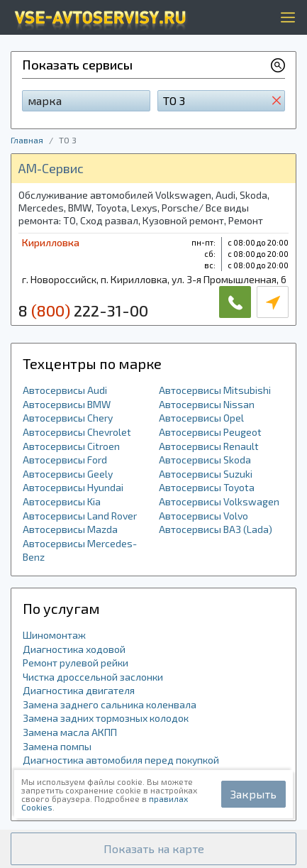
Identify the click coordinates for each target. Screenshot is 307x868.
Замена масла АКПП (70, 732)
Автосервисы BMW (67, 404)
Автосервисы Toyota (207, 487)
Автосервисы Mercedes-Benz (80, 550)
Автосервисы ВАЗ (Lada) (216, 529)
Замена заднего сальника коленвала (110, 704)
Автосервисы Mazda (70, 529)
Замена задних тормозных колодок (106, 718)
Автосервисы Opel (201, 418)
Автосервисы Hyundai (73, 487)
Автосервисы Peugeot (210, 432)
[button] (153, 849)
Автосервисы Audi (65, 390)
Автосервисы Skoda (205, 460)
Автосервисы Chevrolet (77, 432)
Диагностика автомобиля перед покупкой (121, 760)
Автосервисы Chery (68, 418)
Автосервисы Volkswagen (219, 501)
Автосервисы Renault (209, 446)
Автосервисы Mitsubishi (215, 390)
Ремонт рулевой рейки (76, 663)
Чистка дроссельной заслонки (93, 677)
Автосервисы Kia (62, 501)
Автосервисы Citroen (71, 446)
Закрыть (253, 794)
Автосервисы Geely (68, 474)
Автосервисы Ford (65, 460)
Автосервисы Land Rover (80, 516)
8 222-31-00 (83, 310)
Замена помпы (57, 746)
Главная (27, 140)
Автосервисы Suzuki (206, 474)
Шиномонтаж (54, 635)
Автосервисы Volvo (203, 516)
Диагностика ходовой (74, 649)
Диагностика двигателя (79, 690)
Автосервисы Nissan (207, 404)
